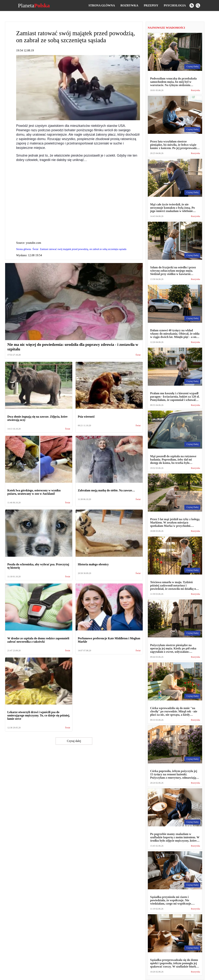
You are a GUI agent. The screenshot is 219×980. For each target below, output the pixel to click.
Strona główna (102, 5)
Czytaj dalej (74, 741)
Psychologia (175, 5)
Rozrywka (129, 5)
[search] (198, 6)
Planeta (34, 6)
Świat (138, 355)
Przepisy (151, 5)
